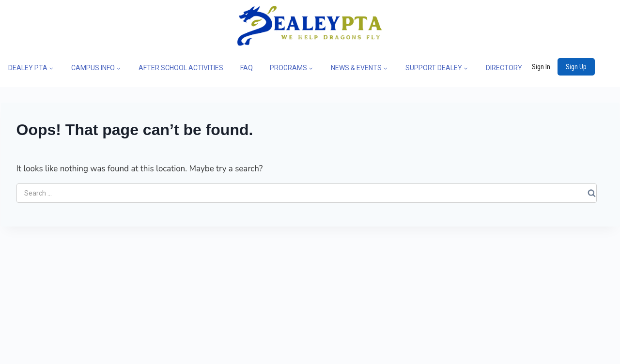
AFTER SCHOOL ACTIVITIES (181, 68)
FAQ (247, 68)
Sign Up (576, 67)
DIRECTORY (504, 68)
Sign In (541, 67)
